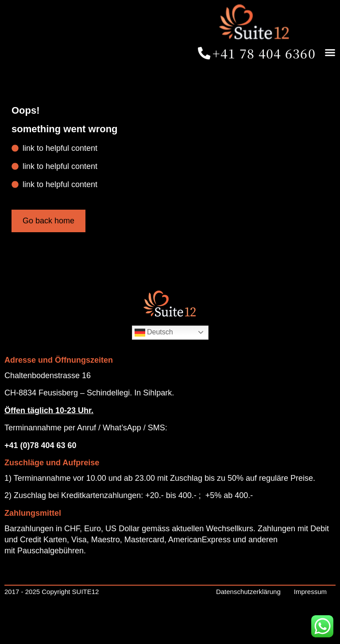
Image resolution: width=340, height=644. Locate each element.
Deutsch (154, 361)
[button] (264, 86)
